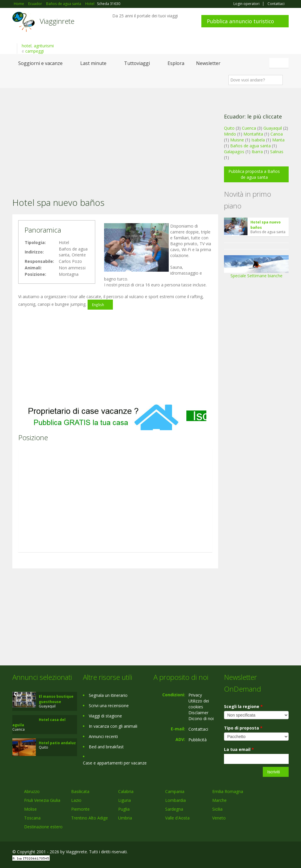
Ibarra (257, 152)
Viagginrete (57, 21)
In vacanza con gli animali (113, 726)
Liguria (124, 800)
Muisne (237, 140)
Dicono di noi (201, 718)
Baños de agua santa (250, 146)
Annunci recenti (103, 736)
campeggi (35, 51)
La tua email (239, 749)
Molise (30, 809)
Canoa (277, 134)
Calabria (126, 791)
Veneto (219, 818)
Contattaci (276, 4)
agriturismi (44, 46)
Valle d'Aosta (177, 818)
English (98, 305)
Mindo (230, 134)
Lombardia (175, 800)
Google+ (257, 853)
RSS (285, 853)
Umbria (125, 818)
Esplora (176, 63)
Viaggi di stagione (105, 716)
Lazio (76, 800)
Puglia (124, 809)
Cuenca (249, 128)
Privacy (195, 695)
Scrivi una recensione (109, 706)
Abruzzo (32, 791)
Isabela (258, 140)
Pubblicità (198, 740)
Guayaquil (273, 128)
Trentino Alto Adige (90, 818)
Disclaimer (198, 713)
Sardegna (174, 809)
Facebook (244, 853)
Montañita (253, 134)
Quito (229, 128)
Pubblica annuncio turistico (240, 21)
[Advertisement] (115, 135)
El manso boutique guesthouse (56, 699)
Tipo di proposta (243, 728)
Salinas (277, 152)
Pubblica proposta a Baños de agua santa (254, 174)
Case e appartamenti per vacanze (115, 763)
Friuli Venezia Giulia (42, 800)
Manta (278, 140)
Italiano (280, 63)
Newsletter (208, 63)
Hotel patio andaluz (57, 743)
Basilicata (80, 791)
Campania (175, 791)
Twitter (272, 853)
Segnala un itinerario (108, 695)
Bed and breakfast (106, 747)
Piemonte (80, 809)
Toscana (32, 818)
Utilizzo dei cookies (199, 704)
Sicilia (217, 809)
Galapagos (234, 152)
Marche (219, 800)
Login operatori (246, 4)
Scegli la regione (243, 706)
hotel (27, 46)
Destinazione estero (43, 827)
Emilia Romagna (228, 791)
